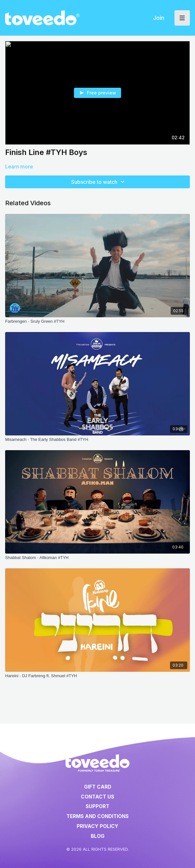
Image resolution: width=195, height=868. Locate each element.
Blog (98, 836)
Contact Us (97, 797)
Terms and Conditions (97, 816)
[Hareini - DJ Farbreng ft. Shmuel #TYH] (97, 676)
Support (97, 806)
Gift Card (98, 787)
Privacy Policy (97, 826)
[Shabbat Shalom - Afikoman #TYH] (97, 558)
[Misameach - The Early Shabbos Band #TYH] (97, 440)
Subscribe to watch (99, 182)
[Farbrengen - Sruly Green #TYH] (97, 321)
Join (159, 18)
